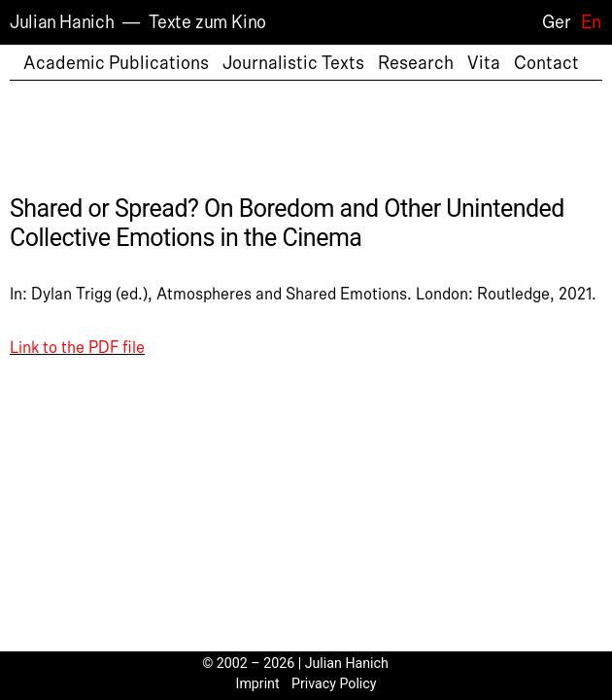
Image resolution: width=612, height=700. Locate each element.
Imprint (258, 683)
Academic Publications (116, 63)
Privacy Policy (334, 683)
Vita (484, 63)
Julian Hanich (62, 22)
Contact (546, 63)
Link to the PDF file (77, 348)
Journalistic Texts (293, 63)
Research (416, 63)
